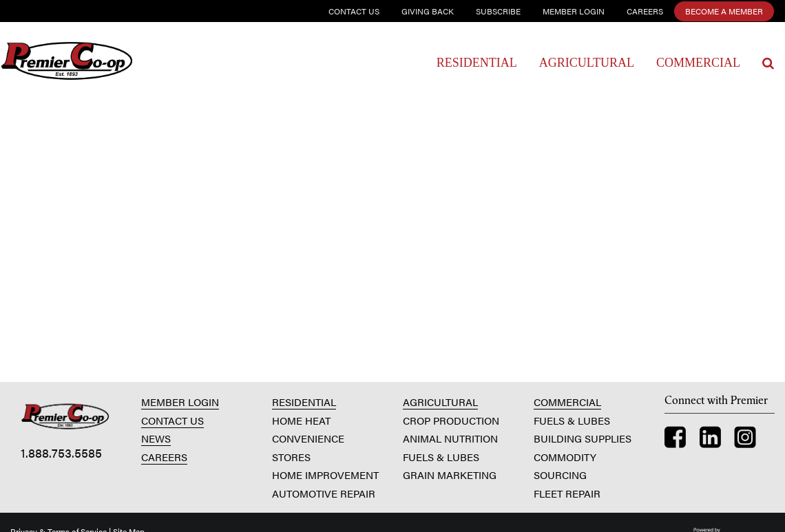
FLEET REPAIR (567, 493)
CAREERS (164, 457)
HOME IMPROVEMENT (325, 475)
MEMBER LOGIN (180, 402)
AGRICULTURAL (440, 402)
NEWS (156, 438)
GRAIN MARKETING (450, 475)
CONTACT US (172, 420)
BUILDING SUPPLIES (583, 438)
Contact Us (354, 11)
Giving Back (428, 11)
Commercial (698, 63)
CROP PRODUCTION (451, 420)
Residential (477, 63)
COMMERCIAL (567, 402)
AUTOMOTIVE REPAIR (324, 493)
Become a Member (724, 11)
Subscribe (498, 11)
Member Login (574, 11)
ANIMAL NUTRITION (450, 438)
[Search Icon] (768, 63)
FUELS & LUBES (441, 457)
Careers (645, 11)
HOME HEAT (301, 420)
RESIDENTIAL (304, 402)
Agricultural (587, 63)
